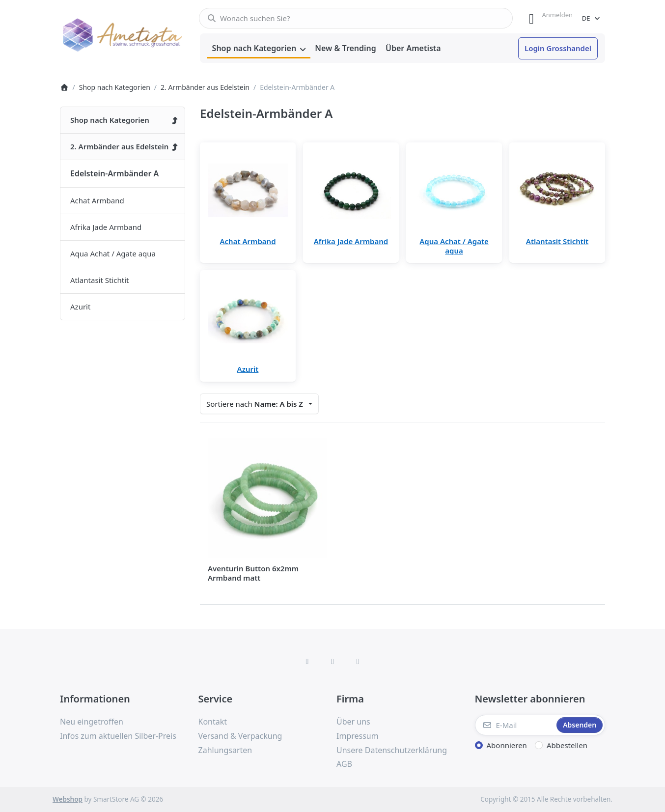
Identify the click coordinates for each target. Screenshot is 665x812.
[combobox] (356, 18)
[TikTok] (358, 661)
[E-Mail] (515, 725)
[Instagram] (332, 661)
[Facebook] (307, 661)
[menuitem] (259, 49)
